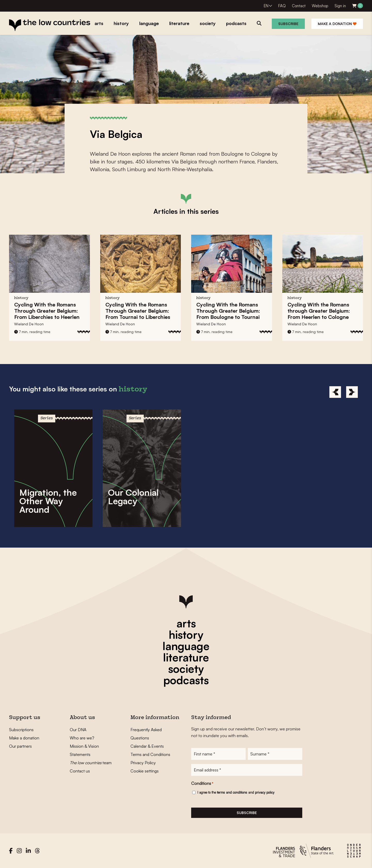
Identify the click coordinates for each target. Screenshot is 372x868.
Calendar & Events (147, 746)
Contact (299, 6)
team (91, 763)
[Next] (352, 392)
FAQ (282, 6)
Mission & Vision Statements (84, 750)
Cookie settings (145, 771)
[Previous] (335, 392)
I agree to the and (236, 792)
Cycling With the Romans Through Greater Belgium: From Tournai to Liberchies (138, 311)
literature (186, 657)
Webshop (320, 6)
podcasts (186, 680)
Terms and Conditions (150, 754)
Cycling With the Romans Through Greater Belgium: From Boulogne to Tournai (228, 311)
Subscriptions (21, 730)
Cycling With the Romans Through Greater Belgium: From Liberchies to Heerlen (47, 311)
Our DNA (78, 730)
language (186, 646)
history (186, 635)
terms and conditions (232, 792)
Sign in (340, 6)
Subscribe (288, 24)
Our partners (20, 746)
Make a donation (337, 24)
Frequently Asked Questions (146, 734)
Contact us (80, 771)
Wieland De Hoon (29, 324)
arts (186, 623)
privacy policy (265, 792)
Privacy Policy (143, 763)
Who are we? (82, 738)
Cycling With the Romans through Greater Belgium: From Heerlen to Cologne (319, 311)
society (186, 669)
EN (266, 6)
